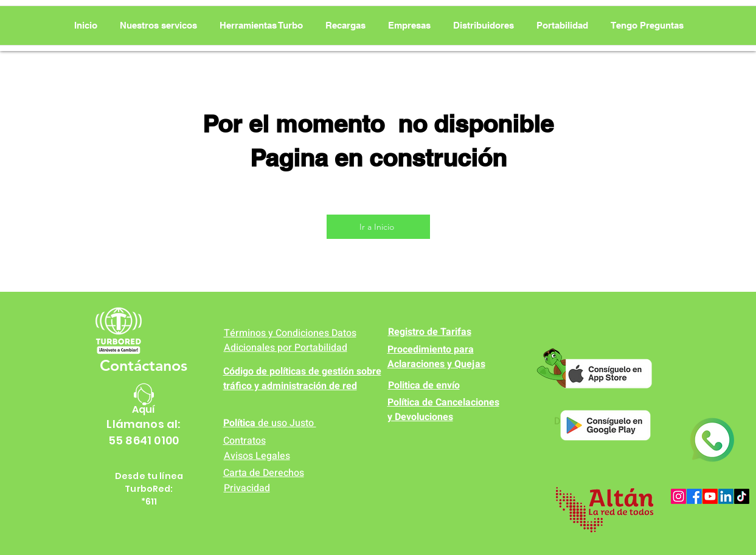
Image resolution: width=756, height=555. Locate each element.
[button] (261, 26)
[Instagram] (678, 496)
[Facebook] (694, 496)
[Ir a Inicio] (378, 227)
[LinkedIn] (726, 496)
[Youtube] (710, 496)
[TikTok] (742, 496)
